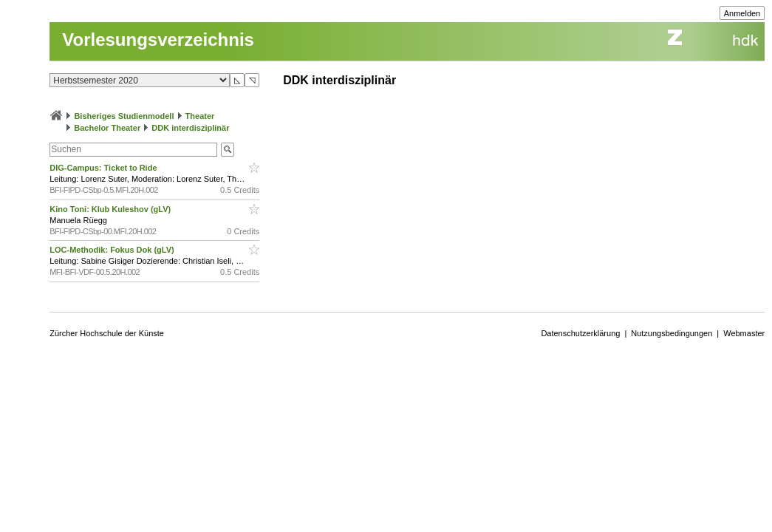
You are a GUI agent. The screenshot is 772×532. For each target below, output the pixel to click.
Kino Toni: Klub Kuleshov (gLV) (111, 209)
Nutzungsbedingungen (672, 333)
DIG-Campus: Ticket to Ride (104, 168)
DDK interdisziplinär (190, 128)
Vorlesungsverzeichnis (158, 40)
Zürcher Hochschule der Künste (107, 333)
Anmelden (742, 13)
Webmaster (744, 333)
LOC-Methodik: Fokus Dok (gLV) (113, 250)
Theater (200, 116)
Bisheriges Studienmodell (124, 116)
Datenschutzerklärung (580, 333)
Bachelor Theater (107, 128)
